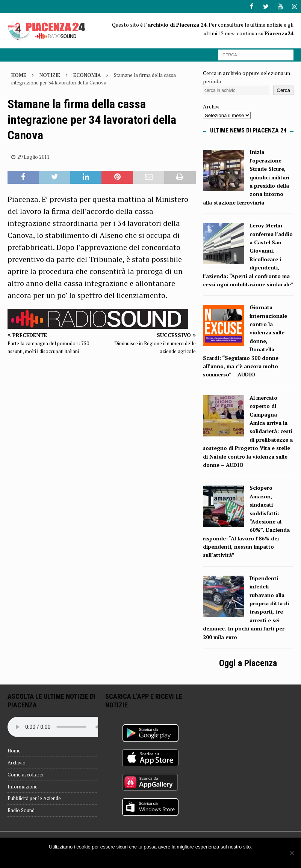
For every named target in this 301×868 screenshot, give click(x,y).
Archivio (17, 763)
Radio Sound (21, 810)
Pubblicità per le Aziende (34, 798)
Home (14, 751)
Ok (150, 857)
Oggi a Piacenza (248, 663)
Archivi (211, 106)
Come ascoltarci (25, 775)
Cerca (283, 90)
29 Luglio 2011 (33, 157)
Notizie (50, 75)
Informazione (23, 786)
